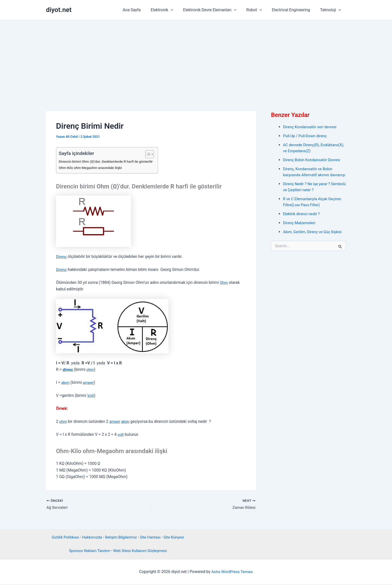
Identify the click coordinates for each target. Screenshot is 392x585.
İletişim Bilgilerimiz (121, 538)
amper (89, 382)
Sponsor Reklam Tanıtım (88, 551)
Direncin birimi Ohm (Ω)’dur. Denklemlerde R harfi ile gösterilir (108, 162)
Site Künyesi (177, 538)
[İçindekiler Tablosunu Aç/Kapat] (152, 154)
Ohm (224, 283)
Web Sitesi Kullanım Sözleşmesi (141, 551)
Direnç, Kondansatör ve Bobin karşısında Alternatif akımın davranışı (309, 175)
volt (121, 434)
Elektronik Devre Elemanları (217, 10)
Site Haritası (152, 538)
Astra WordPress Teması (232, 572)
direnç (68, 369)
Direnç (62, 257)
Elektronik (171, 10)
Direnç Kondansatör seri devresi (311, 127)
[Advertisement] (196, 58)
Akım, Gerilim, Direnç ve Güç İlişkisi (314, 238)
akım (66, 382)
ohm (91, 369)
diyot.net (59, 10)
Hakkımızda (91, 538)
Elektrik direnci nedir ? (302, 220)
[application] (180, 10)
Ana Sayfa (143, 10)
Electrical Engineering (294, 10)
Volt (91, 395)
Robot (259, 10)
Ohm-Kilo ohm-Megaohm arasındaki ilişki (92, 168)
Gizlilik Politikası (63, 538)
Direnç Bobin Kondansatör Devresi (313, 160)
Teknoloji (331, 10)
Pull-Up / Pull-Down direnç (306, 136)
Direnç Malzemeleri (300, 229)
